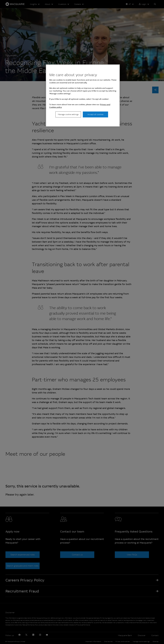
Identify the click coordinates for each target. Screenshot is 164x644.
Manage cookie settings (68, 114)
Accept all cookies (95, 114)
